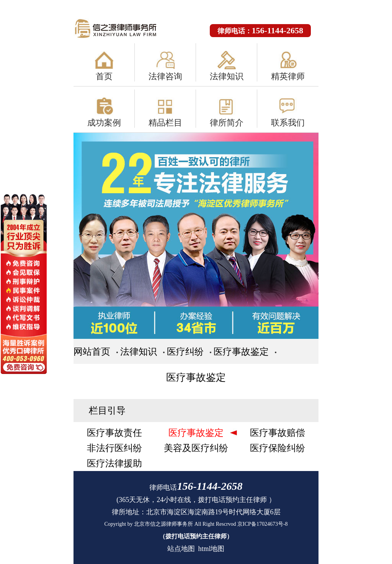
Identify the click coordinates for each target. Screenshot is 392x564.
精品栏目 (165, 123)
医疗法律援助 (114, 463)
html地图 (211, 549)
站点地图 (181, 549)
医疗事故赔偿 (278, 433)
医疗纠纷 (185, 352)
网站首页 (92, 352)
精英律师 (288, 76)
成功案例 (104, 123)
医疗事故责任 (114, 433)
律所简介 (227, 123)
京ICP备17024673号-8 (262, 524)
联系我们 (288, 123)
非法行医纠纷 (114, 448)
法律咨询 (165, 76)
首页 (104, 76)
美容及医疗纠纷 (196, 448)
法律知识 (227, 76)
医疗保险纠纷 (278, 448)
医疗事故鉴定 (241, 352)
